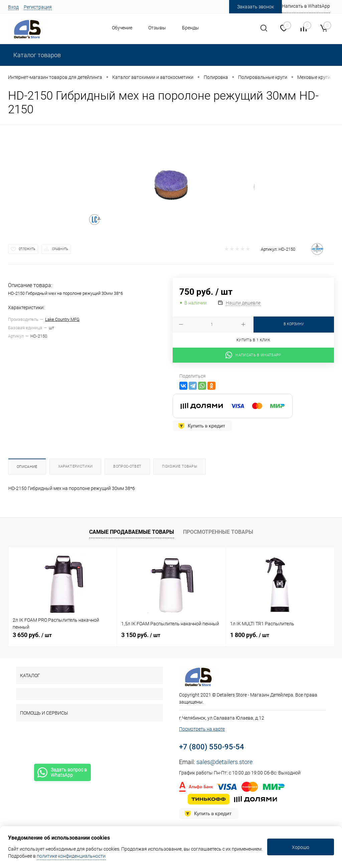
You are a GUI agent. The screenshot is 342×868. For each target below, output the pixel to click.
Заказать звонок (255, 7)
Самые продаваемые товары (132, 532)
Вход (13, 7)
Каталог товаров (36, 55)
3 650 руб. (32, 635)
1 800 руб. (250, 635)
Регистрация (38, 7)
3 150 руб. (141, 635)
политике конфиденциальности (71, 856)
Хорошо (301, 847)
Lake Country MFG (62, 319)
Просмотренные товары (218, 532)
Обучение (122, 28)
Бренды (191, 28)
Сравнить (60, 249)
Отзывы (157, 28)
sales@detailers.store (224, 762)
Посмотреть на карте (202, 729)
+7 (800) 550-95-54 (212, 747)
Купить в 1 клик (253, 340)
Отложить (27, 249)
